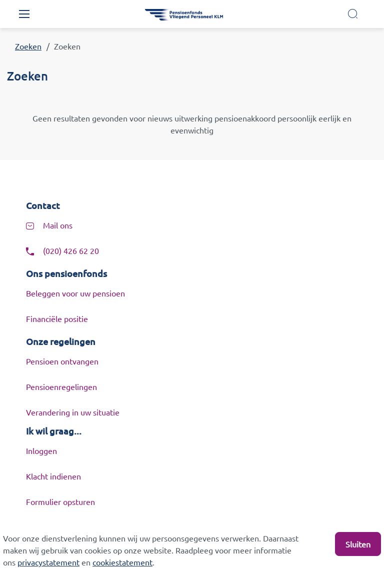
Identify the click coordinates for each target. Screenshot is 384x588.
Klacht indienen (53, 476)
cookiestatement (122, 562)
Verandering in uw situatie (73, 412)
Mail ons (58, 225)
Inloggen (41, 450)
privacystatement (48, 562)
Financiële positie (57, 318)
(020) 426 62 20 (71, 250)
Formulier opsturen (60, 501)
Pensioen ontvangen (62, 361)
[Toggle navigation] (24, 14)
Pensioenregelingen (61, 386)
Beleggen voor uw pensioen (75, 293)
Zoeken (28, 46)
